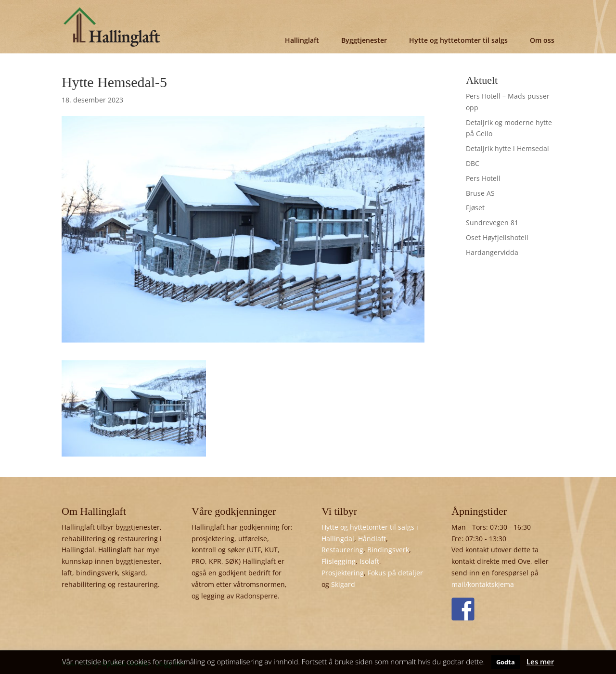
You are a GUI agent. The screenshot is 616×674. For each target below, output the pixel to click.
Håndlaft (372, 539)
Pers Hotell (483, 178)
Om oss (542, 40)
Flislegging (339, 561)
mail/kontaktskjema (483, 584)
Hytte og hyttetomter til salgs (458, 40)
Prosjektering (343, 573)
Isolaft (369, 561)
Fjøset (475, 208)
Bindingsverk (388, 550)
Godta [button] (506, 662)
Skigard (343, 584)
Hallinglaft (302, 40)
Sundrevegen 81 (492, 223)
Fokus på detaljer (395, 573)
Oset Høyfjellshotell (497, 237)
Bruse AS (480, 193)
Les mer (540, 661)
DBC (473, 163)
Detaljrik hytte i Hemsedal (507, 148)
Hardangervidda (492, 252)
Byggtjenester (364, 40)
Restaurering (342, 550)
